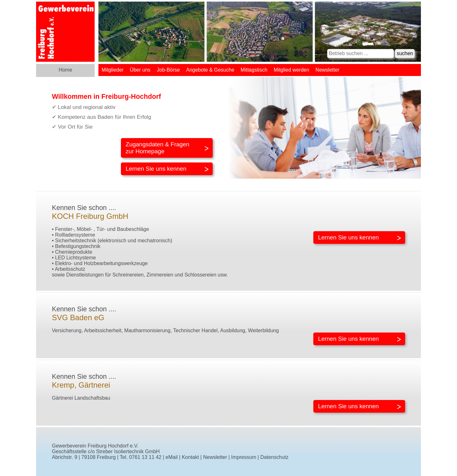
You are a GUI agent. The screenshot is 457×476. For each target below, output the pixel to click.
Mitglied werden (291, 70)
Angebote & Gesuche (210, 70)
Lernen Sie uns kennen (156, 169)
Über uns (140, 70)
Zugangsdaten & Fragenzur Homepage (157, 148)
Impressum (244, 457)
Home (65, 70)
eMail (172, 457)
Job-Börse (168, 70)
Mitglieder (113, 70)
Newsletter (328, 70)
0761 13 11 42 (145, 457)
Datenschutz (275, 457)
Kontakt (190, 457)
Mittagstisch (254, 70)
